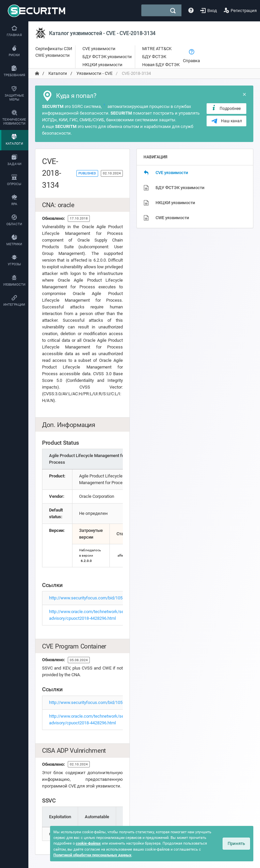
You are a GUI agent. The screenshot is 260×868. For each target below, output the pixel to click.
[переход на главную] (37, 74)
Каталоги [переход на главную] (57, 73)
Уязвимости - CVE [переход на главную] (94, 73)
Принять (236, 843)
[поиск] (173, 11)
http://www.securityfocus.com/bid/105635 (89, 598)
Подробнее (226, 108)
